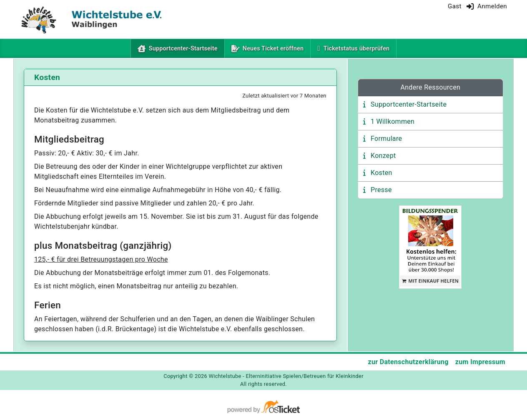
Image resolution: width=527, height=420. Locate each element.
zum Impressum (480, 362)
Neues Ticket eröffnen (273, 49)
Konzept (383, 156)
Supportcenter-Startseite (185, 48)
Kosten (381, 173)
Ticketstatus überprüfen (357, 49)
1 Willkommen (393, 121)
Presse (381, 190)
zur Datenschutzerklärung (408, 362)
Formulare (386, 139)
